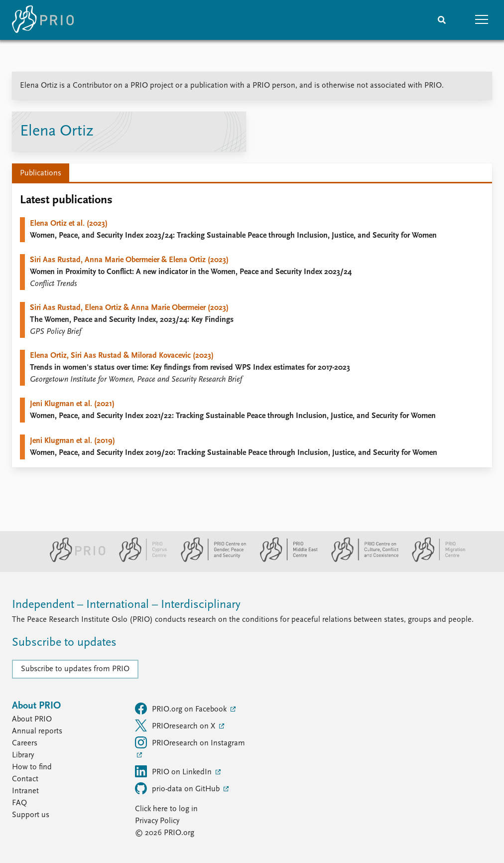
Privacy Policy (157, 821)
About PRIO (32, 719)
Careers (25, 743)
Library (23, 755)
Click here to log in (166, 809)
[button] (482, 20)
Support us (31, 815)
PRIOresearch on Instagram (190, 742)
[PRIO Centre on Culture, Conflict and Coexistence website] (361, 560)
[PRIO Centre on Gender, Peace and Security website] (209, 560)
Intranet (25, 791)
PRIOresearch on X (176, 725)
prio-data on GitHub (178, 788)
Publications (41, 173)
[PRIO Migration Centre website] (433, 560)
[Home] (43, 20)
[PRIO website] (73, 560)
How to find (32, 767)
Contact (25, 779)
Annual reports (37, 731)
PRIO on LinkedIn (174, 771)
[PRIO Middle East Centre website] (285, 560)
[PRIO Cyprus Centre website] (139, 560)
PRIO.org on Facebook (182, 709)
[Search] (442, 20)
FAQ (19, 803)
